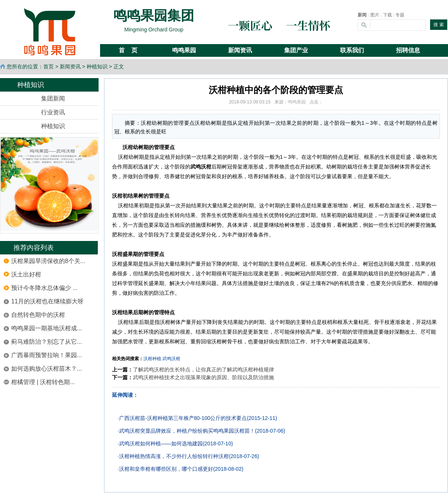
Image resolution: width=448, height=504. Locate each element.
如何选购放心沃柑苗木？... (46, 369)
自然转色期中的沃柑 (38, 315)
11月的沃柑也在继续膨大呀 (47, 301)
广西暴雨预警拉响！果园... (46, 355)
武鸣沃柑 (171, 359)
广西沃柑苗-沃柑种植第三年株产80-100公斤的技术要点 (183, 418)
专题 (400, 15)
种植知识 (97, 67)
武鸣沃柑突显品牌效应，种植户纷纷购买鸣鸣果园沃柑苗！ (187, 431)
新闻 (362, 15)
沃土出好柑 (26, 274)
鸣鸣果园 (297, 102)
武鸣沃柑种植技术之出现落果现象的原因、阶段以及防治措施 (203, 377)
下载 (388, 15)
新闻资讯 (70, 67)
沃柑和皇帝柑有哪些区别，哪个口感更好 (166, 469)
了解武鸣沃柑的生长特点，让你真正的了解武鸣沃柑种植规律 (203, 370)
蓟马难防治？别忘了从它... (46, 342)
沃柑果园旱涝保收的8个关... (48, 261)
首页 (49, 67)
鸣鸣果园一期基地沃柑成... (46, 328)
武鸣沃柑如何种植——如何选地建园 (161, 443)
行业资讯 (53, 112)
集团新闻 (53, 98)
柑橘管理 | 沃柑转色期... (43, 382)
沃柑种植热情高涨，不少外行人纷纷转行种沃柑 (174, 456)
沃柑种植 (152, 359)
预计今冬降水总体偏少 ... (44, 288)
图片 (375, 15)
